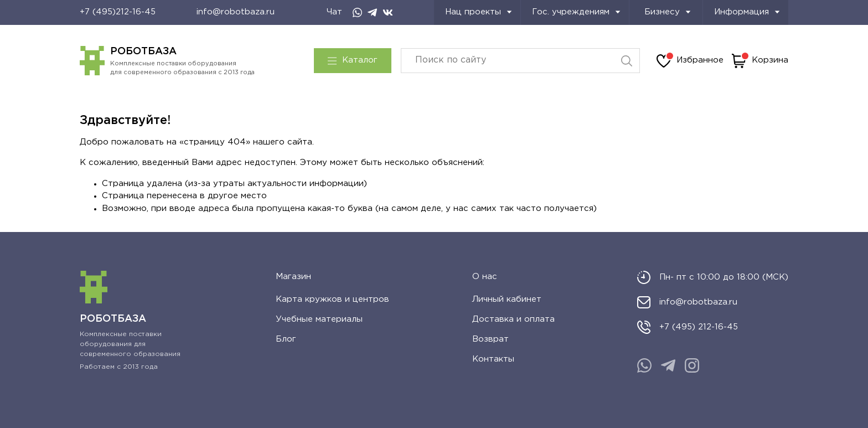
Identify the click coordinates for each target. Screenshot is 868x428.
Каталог (353, 60)
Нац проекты (479, 12)
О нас (485, 277)
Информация (747, 12)
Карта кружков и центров (332, 299)
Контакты (493, 359)
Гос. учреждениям (576, 12)
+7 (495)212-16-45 (118, 12)
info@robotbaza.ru (236, 12)
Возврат (490, 339)
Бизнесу (668, 12)
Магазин (293, 277)
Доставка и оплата (513, 319)
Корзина (760, 61)
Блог (286, 339)
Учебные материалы (319, 319)
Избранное (690, 61)
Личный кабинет (507, 299)
